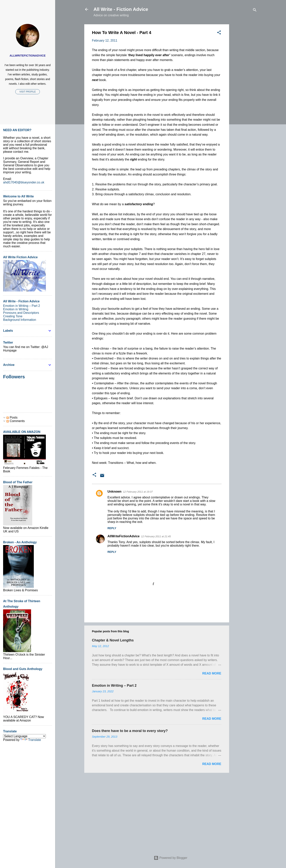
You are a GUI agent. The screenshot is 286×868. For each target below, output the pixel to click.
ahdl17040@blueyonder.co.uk (24, 182)
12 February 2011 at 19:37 (138, 492)
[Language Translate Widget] (24, 736)
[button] (219, 33)
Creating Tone (13, 316)
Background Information (20, 320)
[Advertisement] (245, 83)
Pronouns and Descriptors (21, 313)
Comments (16, 421)
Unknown (115, 492)
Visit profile (28, 92)
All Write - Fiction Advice (121, 9)
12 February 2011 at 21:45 (156, 536)
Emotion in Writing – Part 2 (114, 686)
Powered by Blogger (171, 858)
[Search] (255, 11)
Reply (112, 528)
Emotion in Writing (16, 309)
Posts (12, 417)
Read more (212, 673)
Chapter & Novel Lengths (113, 640)
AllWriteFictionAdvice (124, 536)
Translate (31, 740)
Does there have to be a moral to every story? (130, 731)
